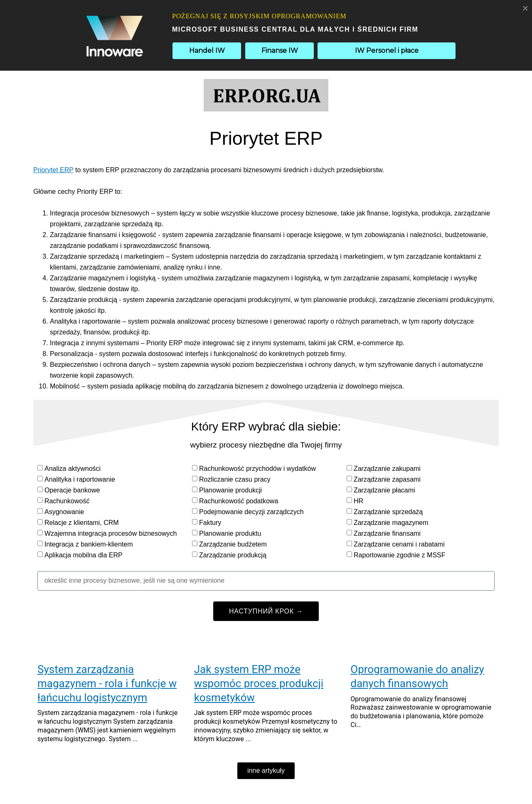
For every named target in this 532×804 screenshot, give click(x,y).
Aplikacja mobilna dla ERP (84, 555)
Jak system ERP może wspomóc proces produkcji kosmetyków (259, 683)
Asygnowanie (64, 512)
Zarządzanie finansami (387, 533)
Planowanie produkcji (230, 490)
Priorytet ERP (53, 170)
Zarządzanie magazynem (391, 523)
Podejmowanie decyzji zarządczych (251, 512)
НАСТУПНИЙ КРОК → (266, 611)
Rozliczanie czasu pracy (235, 479)
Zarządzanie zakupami (387, 469)
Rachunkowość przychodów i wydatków (257, 469)
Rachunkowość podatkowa (239, 501)
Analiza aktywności (73, 469)
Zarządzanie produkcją (233, 555)
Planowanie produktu (230, 533)
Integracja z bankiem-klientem (89, 544)
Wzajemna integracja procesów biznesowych (111, 533)
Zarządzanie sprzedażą (388, 512)
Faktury (210, 523)
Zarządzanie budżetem (233, 544)
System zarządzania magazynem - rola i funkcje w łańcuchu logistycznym (107, 683)
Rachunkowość (67, 501)
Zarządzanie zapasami (387, 479)
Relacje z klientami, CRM (82, 523)
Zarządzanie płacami (384, 490)
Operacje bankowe (72, 490)
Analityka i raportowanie (80, 479)
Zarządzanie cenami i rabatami (399, 544)
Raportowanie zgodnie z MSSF (400, 555)
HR (358, 501)
